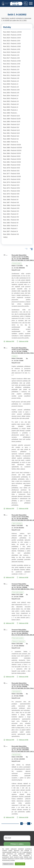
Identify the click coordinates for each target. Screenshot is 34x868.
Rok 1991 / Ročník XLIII (11, 133)
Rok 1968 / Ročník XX (11, 200)
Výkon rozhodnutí (17, 523)
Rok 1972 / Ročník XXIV (12, 188)
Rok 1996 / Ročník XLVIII (12, 119)
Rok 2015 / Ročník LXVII (12, 64)
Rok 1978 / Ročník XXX (11, 171)
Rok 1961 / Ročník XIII (11, 220)
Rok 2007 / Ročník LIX (11, 87)
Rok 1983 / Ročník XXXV (12, 156)
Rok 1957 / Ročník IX (11, 231)
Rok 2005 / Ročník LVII (11, 93)
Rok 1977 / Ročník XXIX (12, 174)
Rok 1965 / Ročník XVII (11, 208)
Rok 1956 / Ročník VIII (11, 234)
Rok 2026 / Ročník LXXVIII (12, 32)
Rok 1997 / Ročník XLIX (12, 116)
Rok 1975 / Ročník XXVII (12, 179)
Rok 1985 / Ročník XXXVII (12, 150)
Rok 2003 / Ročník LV (11, 98)
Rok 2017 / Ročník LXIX (12, 58)
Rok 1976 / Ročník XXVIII (12, 176)
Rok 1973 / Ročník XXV (11, 185)
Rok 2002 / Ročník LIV (11, 101)
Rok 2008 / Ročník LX (11, 84)
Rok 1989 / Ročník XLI (11, 139)
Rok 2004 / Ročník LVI (11, 96)
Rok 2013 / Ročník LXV (11, 70)
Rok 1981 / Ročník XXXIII (12, 162)
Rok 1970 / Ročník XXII (11, 194)
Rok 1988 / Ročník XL (11, 142)
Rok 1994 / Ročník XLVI (11, 124)
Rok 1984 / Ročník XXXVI (12, 153)
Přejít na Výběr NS (16, 4)
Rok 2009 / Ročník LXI (11, 81)
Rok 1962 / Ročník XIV (11, 217)
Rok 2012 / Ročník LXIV (12, 72)
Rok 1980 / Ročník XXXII (12, 165)
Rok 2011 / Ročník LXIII (11, 75)
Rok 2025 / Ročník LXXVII (12, 35)
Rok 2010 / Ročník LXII (11, 78)
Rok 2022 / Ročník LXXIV (12, 44)
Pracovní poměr (17, 264)
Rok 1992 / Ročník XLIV (12, 130)
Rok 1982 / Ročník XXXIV (12, 159)
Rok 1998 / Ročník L (10, 113)
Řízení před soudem (18, 592)
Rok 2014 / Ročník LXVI (12, 67)
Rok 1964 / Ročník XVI (11, 211)
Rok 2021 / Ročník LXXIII (12, 46)
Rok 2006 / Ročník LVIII (11, 90)
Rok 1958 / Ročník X (10, 229)
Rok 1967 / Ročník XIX (11, 203)
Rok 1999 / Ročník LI (10, 110)
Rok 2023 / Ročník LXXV (12, 41)
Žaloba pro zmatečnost (18, 641)
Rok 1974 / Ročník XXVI (12, 182)
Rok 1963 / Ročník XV (11, 214)
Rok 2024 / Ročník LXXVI (12, 38)
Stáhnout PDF (9, 341)
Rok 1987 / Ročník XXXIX (12, 145)
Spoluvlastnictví (17, 692)
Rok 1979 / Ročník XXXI (12, 168)
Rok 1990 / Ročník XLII (11, 136)
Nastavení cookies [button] (8, 864)
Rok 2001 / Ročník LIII (11, 104)
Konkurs (15, 356)
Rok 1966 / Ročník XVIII (12, 205)
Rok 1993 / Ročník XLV (11, 127)
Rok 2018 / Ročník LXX (11, 55)
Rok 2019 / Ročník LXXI (12, 52)
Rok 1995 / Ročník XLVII (12, 122)
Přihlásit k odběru (17, 844)
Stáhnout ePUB (22, 341)
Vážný (5, 237)
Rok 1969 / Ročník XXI (11, 197)
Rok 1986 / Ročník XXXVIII (13, 148)
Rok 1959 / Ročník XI (11, 226)
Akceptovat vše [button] (20, 864)
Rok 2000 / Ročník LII (11, 107)
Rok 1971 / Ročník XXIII (12, 191)
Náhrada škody (16, 755)
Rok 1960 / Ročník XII (11, 223)
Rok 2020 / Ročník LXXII (12, 49)
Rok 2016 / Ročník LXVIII (12, 61)
